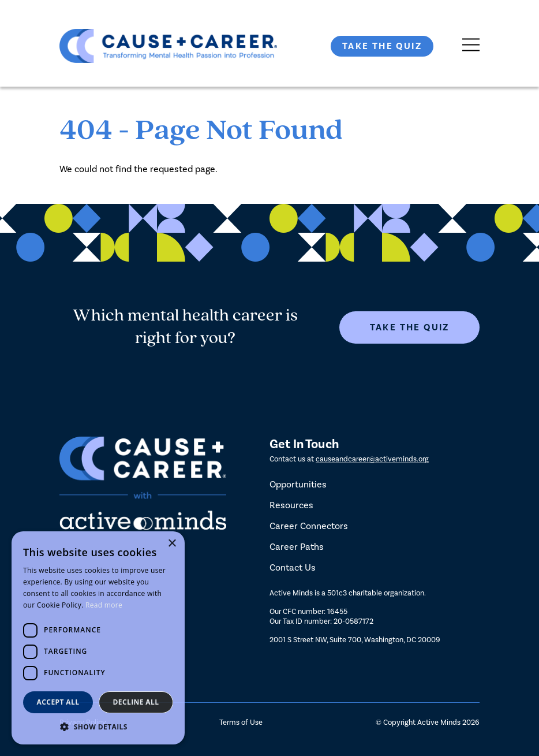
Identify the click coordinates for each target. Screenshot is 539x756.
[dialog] (98, 638)
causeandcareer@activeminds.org (372, 459)
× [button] (172, 544)
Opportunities (298, 484)
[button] (98, 727)
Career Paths (297, 547)
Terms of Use (241, 722)
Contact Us (293, 567)
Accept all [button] (58, 702)
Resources (291, 505)
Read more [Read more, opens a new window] (104, 605)
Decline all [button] (136, 702)
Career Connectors (309, 526)
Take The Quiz (382, 46)
